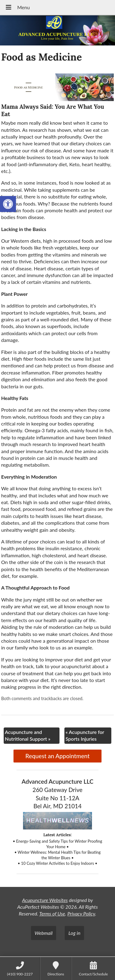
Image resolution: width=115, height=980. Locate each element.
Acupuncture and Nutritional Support (28, 735)
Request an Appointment (57, 756)
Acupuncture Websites (45, 900)
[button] (8, 204)
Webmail (44, 933)
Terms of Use (52, 913)
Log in (74, 933)
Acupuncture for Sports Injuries (85, 735)
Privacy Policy (81, 913)
